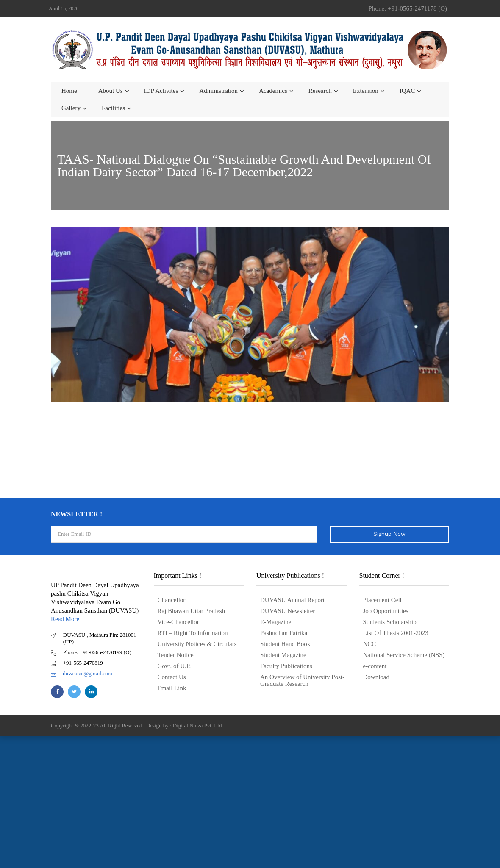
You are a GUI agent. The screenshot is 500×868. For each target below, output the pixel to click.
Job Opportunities (386, 611)
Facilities (113, 108)
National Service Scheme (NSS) (404, 655)
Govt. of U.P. (174, 666)
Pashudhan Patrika (284, 633)
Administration (218, 91)
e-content (375, 666)
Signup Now (389, 534)
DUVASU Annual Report (292, 600)
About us (111, 91)
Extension (366, 91)
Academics (273, 91)
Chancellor (172, 600)
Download (376, 677)
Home (69, 91)
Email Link (172, 688)
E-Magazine (276, 622)
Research (320, 91)
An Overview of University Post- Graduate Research (302, 680)
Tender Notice (176, 655)
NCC (370, 644)
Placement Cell (382, 600)
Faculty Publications (286, 666)
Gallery (71, 108)
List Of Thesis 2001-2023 (396, 633)
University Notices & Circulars (197, 644)
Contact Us (172, 677)
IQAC (407, 91)
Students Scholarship (390, 622)
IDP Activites (161, 91)
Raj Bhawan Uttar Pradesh (192, 611)
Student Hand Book (285, 644)
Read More (65, 619)
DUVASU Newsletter (287, 611)
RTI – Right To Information (193, 633)
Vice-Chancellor (178, 622)
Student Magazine (283, 655)
